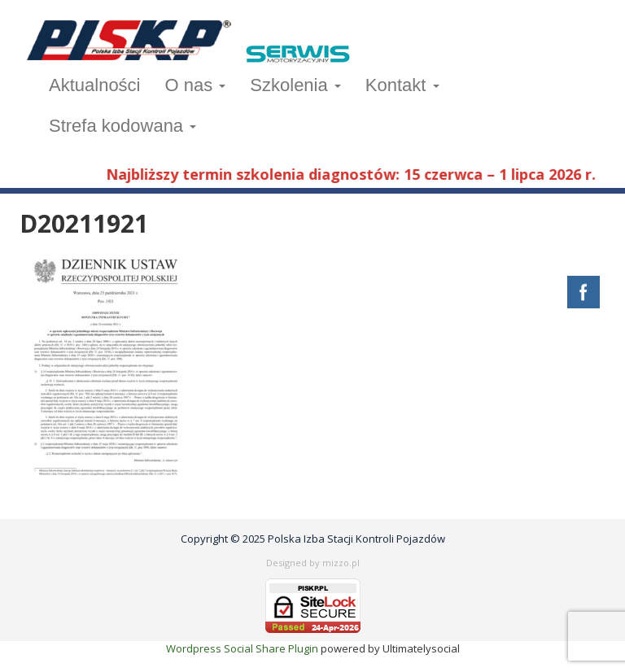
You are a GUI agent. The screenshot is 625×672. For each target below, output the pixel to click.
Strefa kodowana (122, 126)
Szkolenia (295, 85)
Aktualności (95, 85)
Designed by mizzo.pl (313, 563)
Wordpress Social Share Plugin (243, 648)
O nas (196, 85)
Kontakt (402, 85)
